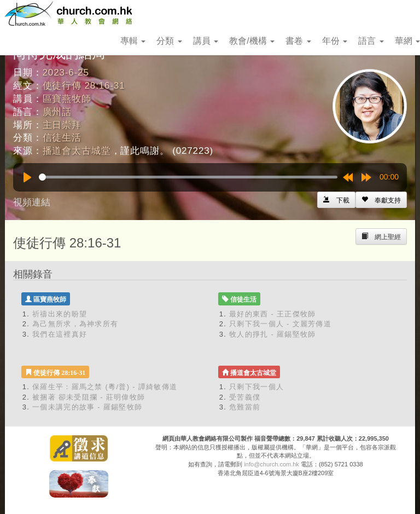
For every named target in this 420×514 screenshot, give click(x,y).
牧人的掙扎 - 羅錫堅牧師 (272, 334)
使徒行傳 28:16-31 (84, 86)
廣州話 (57, 112)
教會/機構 (252, 41)
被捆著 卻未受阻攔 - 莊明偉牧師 (89, 397)
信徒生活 (62, 138)
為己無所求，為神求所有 (75, 324)
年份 (335, 41)
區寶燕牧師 (67, 99)
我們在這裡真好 (60, 334)
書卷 (298, 41)
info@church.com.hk (271, 464)
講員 (206, 41)
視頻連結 (32, 202)
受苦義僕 (245, 397)
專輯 (133, 41)
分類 (169, 41)
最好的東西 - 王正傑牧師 (272, 314)
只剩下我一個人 (256, 387)
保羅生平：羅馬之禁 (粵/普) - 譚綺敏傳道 (105, 387)
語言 (371, 41)
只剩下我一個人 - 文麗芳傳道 (280, 324)
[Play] (27, 177)
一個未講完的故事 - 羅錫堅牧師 (87, 407)
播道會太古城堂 (77, 151)
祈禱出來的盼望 (60, 314)
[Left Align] (381, 200)
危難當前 (245, 407)
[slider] (188, 177)
